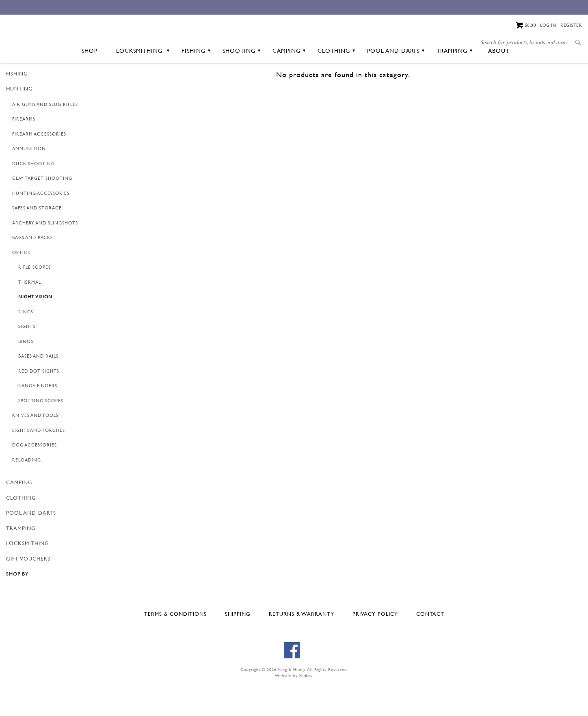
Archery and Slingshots (45, 254)
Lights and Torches (39, 462)
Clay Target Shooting (42, 210)
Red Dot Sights (39, 402)
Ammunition (29, 180)
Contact (430, 645)
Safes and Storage (37, 239)
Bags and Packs (32, 269)
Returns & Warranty (302, 645)
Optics (21, 284)
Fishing (196, 82)
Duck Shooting (34, 195)
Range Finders (38, 417)
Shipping (238, 645)
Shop (90, 82)
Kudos (306, 707)
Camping (289, 82)
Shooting (241, 82)
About (499, 82)
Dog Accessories (35, 477)
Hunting (19, 120)
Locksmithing (143, 82)
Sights (27, 358)
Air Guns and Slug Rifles (45, 136)
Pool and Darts (396, 82)
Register (571, 25)
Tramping (454, 82)
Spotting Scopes (41, 432)
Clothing (336, 82)
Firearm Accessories (39, 165)
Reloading (27, 491)
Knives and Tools (35, 447)
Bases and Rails (38, 388)
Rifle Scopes (35, 299)
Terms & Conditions (175, 645)
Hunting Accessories (41, 224)
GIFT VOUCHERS (28, 590)
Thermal (30, 313)
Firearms (24, 151)
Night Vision (35, 328)
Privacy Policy (375, 645)
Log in (548, 25)
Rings (26, 343)
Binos (26, 373)
